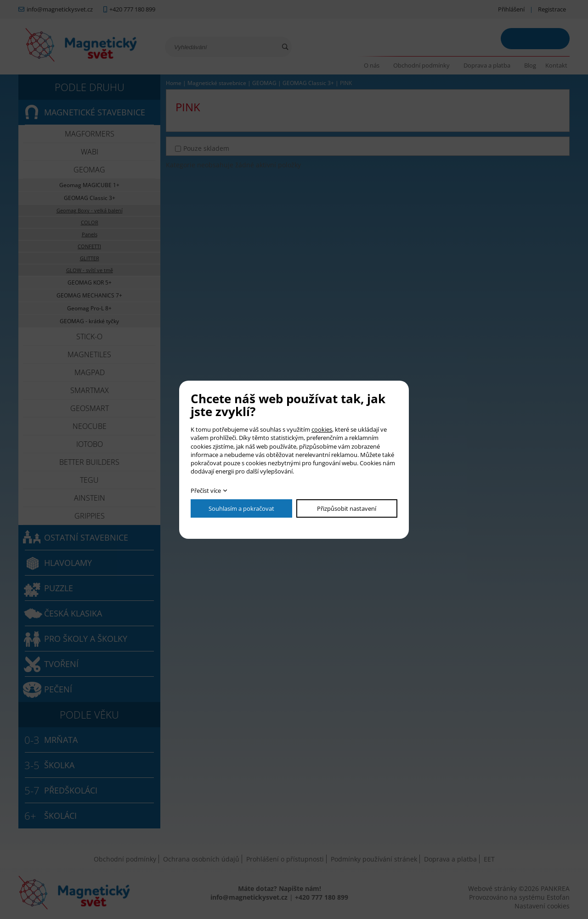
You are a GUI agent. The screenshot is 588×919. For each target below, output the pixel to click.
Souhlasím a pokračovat (241, 508)
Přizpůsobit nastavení (347, 508)
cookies (322, 429)
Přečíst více (206, 491)
